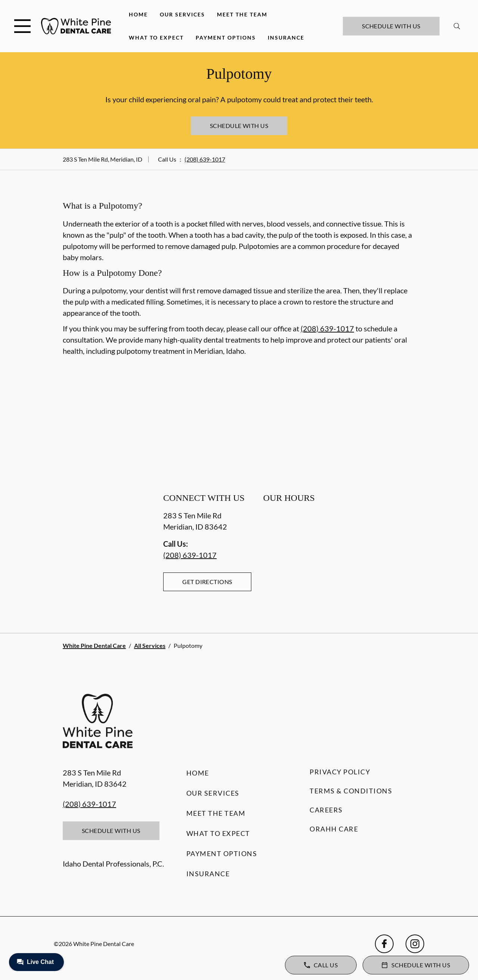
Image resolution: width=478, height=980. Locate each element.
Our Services (182, 14)
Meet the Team (242, 14)
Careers (326, 810)
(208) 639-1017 (205, 159)
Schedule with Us (391, 26)
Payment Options (226, 38)
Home (138, 14)
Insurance (286, 38)
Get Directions (207, 582)
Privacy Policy (340, 772)
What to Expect (156, 38)
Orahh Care (334, 829)
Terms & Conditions (351, 791)
